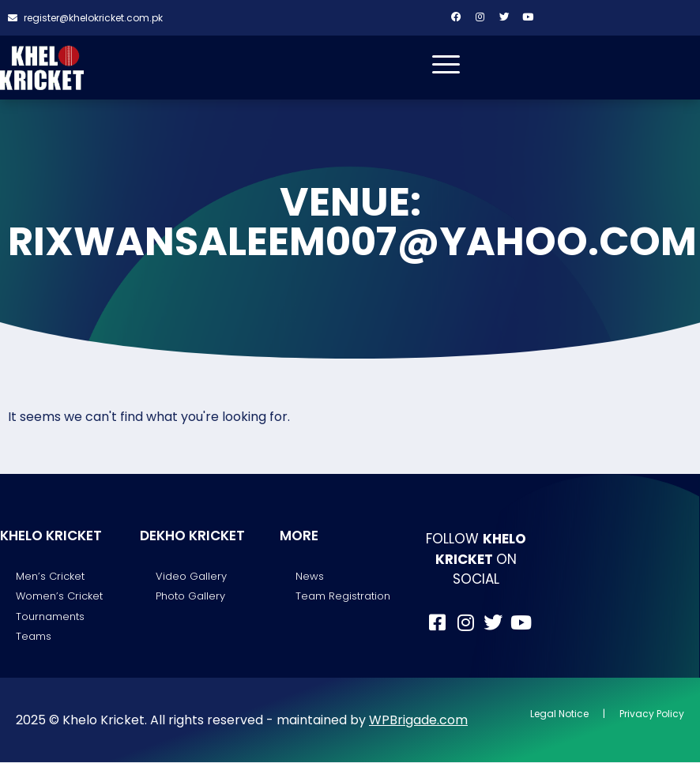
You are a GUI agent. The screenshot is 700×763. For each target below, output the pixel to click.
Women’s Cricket (59, 597)
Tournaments (50, 616)
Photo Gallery (190, 597)
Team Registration (343, 597)
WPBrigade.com (418, 720)
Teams (34, 637)
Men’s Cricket (50, 577)
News (310, 577)
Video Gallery (191, 577)
